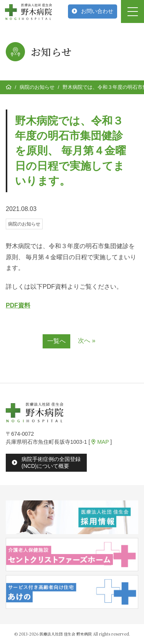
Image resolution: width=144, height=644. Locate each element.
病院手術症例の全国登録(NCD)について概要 (51, 462)
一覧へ (56, 341)
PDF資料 (18, 305)
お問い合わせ (97, 11)
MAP (100, 442)
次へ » (87, 341)
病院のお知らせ (37, 87)
